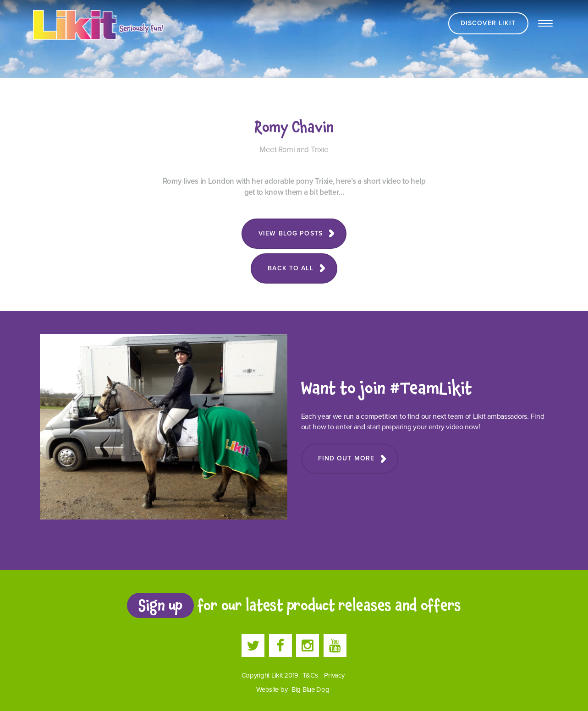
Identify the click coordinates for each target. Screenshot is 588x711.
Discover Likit (488, 23)
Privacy (334, 675)
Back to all (290, 268)
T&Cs (310, 675)
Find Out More (346, 458)
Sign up (160, 605)
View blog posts (291, 233)
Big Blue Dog (310, 689)
